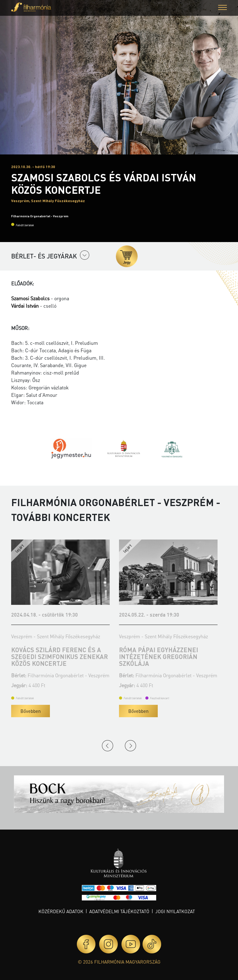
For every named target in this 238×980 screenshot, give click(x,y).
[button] (223, 8)
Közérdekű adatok (61, 911)
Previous (108, 746)
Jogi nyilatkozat (175, 911)
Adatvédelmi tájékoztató (119, 911)
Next (130, 746)
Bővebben (31, 711)
